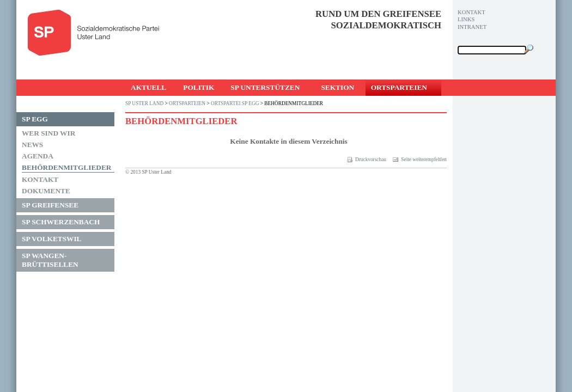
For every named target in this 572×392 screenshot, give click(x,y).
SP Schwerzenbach (61, 222)
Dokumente (46, 191)
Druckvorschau (367, 160)
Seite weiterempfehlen (420, 160)
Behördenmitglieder (66, 167)
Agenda (38, 156)
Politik (199, 87)
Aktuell (148, 87)
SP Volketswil (52, 239)
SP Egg (35, 119)
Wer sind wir (48, 133)
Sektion (337, 87)
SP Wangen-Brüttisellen (50, 260)
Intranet (472, 27)
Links (466, 19)
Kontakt (40, 179)
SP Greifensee (50, 205)
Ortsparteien (399, 87)
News (32, 145)
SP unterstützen (265, 87)
